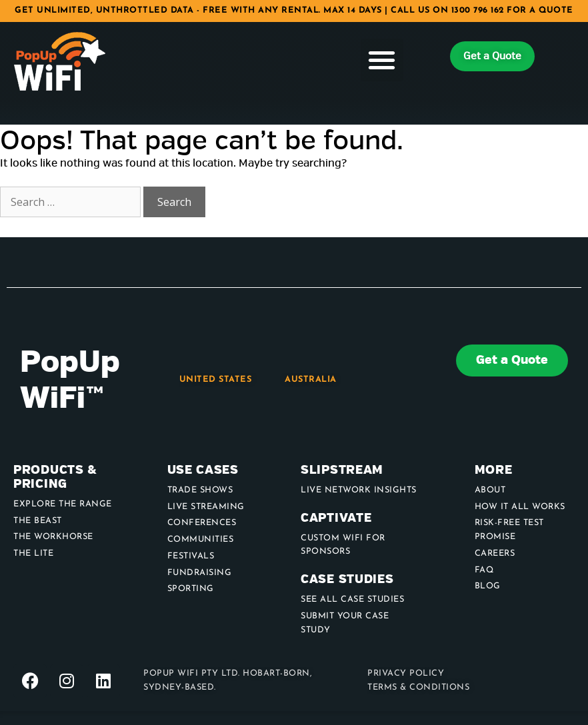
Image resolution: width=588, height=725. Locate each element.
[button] (382, 60)
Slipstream (342, 470)
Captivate (336, 518)
